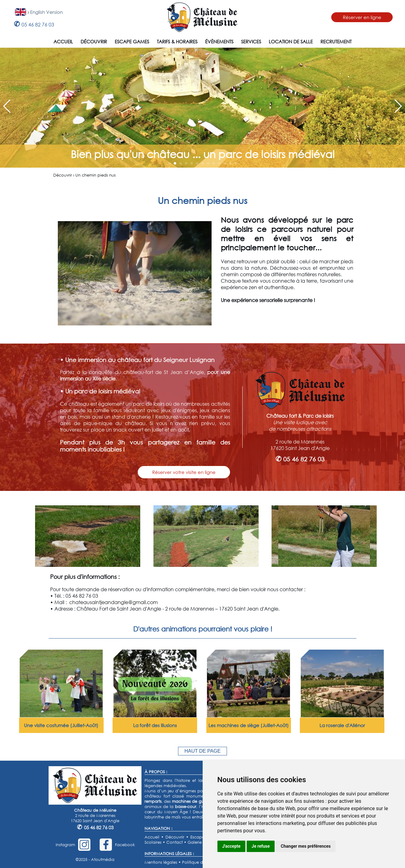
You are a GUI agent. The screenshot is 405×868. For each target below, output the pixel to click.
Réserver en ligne (362, 17)
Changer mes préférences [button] (306, 846)
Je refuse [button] (261, 846)
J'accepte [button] (232, 846)
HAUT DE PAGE (203, 751)
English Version (46, 12)
